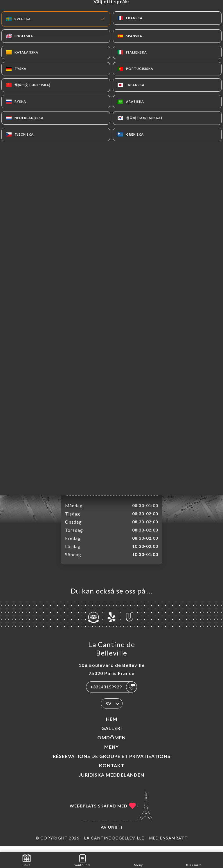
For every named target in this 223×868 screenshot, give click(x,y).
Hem (112, 725)
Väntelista (83, 860)
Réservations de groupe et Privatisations (112, 762)
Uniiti (115, 833)
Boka (27, 860)
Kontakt (112, 772)
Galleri (112, 734)
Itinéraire (194, 860)
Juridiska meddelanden (111, 781)
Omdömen (111, 744)
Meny (111, 753)
